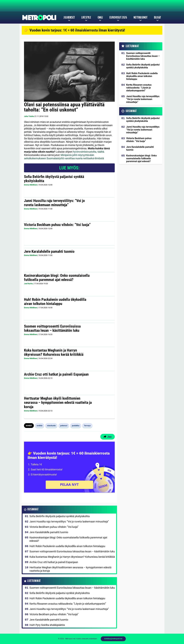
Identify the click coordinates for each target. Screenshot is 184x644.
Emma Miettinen (31, 185)
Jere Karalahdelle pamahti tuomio (49, 251)
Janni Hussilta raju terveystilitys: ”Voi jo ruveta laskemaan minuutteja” (54, 203)
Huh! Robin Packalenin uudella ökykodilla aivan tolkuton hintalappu (55, 302)
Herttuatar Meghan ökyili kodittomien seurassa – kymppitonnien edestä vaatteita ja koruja (58, 403)
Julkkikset (69, 18)
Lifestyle (86, 18)
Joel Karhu (28, 284)
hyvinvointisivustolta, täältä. (89, 152)
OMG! (100, 18)
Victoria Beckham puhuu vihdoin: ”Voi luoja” (57, 225)
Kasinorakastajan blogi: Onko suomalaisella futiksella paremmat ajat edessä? (57, 278)
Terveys (87, 426)
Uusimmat (33, 509)
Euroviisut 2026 (118, 18)
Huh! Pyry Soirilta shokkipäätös (47, 625)
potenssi (64, 426)
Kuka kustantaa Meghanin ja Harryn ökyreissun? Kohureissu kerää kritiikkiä (54, 352)
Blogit (157, 18)
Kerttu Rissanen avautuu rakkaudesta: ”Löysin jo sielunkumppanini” (68, 604)
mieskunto (51, 426)
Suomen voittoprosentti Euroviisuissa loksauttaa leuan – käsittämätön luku (52, 328)
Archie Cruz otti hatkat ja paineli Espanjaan (56, 374)
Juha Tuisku (29, 116)
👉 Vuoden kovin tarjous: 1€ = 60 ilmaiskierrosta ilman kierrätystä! (75, 30)
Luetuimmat (34, 581)
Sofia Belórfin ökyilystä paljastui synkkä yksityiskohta (54, 179)
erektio (40, 426)
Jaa (108, 437)
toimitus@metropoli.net (113, 639)
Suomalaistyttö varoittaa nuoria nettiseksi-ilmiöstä (75, 158)
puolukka (76, 426)
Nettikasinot (141, 18)
